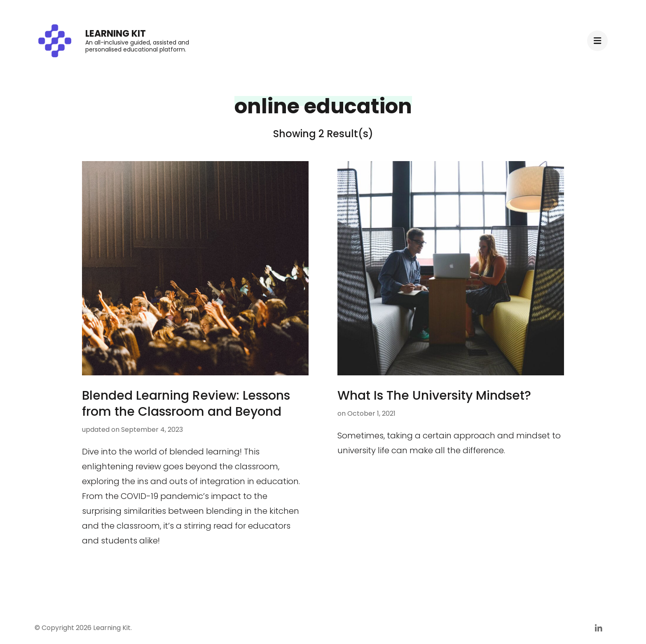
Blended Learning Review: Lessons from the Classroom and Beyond (186, 404)
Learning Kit (116, 34)
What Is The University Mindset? (434, 396)
